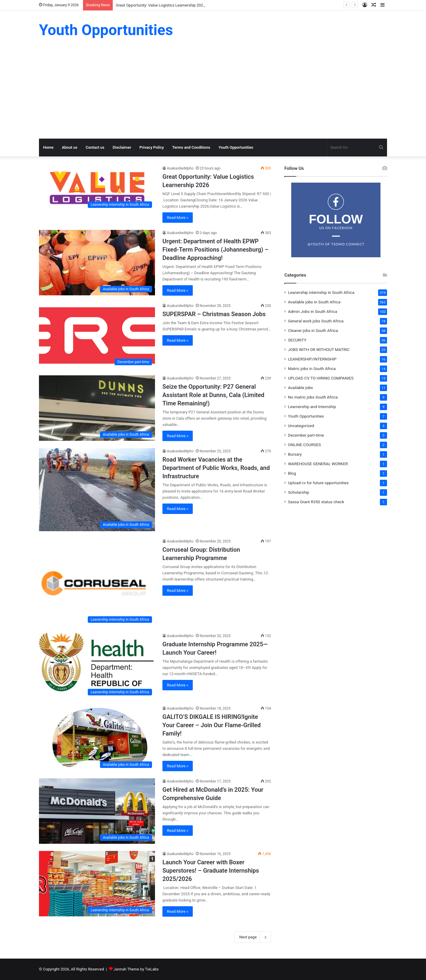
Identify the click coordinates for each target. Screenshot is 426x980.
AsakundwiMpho (180, 168)
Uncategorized (301, 426)
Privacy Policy (152, 147)
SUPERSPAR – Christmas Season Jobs (214, 314)
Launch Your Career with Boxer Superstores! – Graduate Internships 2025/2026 (211, 871)
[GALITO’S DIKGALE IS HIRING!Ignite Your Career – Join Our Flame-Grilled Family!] (97, 738)
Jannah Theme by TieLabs (136, 969)
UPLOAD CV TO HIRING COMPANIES (321, 378)
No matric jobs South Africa (313, 397)
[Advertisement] (213, 94)
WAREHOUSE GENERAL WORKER (318, 464)
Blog (292, 473)
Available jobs (300, 388)
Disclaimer (122, 147)
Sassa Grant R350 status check (316, 502)
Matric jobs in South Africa (312, 369)
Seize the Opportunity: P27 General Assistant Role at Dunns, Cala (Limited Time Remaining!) (213, 395)
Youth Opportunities (236, 147)
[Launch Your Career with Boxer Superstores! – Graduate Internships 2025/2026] (97, 884)
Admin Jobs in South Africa (313, 311)
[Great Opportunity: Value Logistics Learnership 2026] (97, 188)
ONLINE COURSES (304, 445)
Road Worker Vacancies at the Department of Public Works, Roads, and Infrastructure (216, 468)
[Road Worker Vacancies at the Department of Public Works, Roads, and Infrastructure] (97, 490)
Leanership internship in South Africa (321, 292)
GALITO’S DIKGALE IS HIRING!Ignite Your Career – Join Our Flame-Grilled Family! (212, 725)
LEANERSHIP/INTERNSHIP (312, 359)
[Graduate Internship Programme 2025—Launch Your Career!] (97, 666)
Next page (253, 937)
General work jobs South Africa (316, 321)
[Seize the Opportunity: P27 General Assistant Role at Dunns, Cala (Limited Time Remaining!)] (97, 408)
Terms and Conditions (191, 147)
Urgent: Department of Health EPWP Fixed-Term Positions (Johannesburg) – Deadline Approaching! (216, 250)
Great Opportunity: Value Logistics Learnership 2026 (160, 5)
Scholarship (299, 492)
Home (48, 147)
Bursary (295, 454)
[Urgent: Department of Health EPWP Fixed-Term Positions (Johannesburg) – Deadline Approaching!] (97, 263)
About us (70, 147)
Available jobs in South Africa (314, 302)
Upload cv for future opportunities (318, 483)
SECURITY (297, 340)
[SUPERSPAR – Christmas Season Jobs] (97, 335)
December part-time (306, 435)
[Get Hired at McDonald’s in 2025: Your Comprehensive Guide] (97, 811)
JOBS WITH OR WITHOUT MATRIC (319, 349)
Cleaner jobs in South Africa (313, 330)
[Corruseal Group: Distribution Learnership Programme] (97, 582)
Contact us (95, 147)
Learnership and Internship (312, 407)
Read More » (178, 218)
